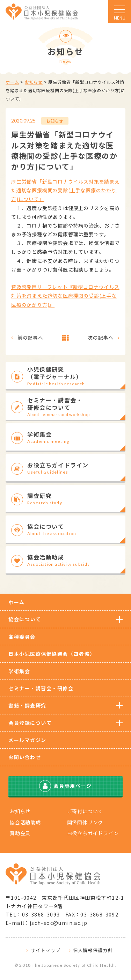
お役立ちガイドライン (93, 833)
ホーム (12, 82)
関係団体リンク (85, 822)
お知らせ (34, 82)
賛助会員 (20, 833)
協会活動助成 (25, 822)
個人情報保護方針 (93, 950)
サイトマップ (45, 950)
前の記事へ (30, 337)
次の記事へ (101, 337)
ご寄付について (85, 811)
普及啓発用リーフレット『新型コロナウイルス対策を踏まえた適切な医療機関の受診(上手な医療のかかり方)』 (65, 296)
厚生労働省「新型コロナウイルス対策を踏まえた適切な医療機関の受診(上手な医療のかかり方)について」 (65, 190)
